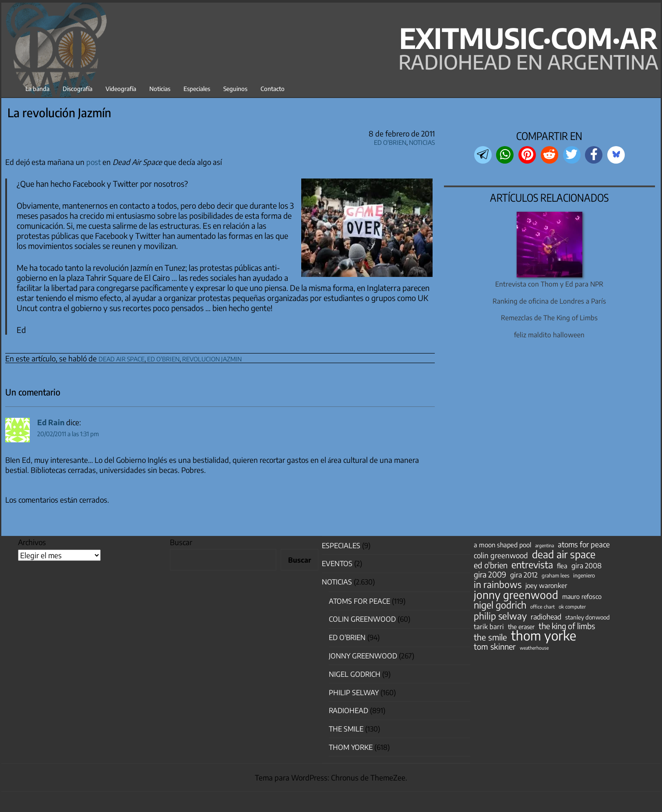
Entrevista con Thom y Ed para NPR (549, 284)
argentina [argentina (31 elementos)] (544, 545)
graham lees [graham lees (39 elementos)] (555, 576)
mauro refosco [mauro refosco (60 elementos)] (582, 596)
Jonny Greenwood (363, 656)
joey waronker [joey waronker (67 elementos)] (546, 585)
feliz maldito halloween (549, 334)
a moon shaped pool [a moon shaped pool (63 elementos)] (502, 545)
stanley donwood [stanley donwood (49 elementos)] (588, 617)
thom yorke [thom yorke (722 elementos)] (544, 635)
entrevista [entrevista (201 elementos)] (532, 565)
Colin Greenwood (362, 619)
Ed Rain (51, 422)
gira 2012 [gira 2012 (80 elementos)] (524, 575)
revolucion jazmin (212, 358)
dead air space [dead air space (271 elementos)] (564, 554)
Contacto (273, 89)
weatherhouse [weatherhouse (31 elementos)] (534, 648)
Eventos (337, 563)
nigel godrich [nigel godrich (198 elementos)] (500, 605)
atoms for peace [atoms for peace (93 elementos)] (584, 544)
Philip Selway (354, 693)
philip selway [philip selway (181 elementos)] (500, 616)
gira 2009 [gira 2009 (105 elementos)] (490, 574)
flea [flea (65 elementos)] (562, 566)
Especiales (197, 89)
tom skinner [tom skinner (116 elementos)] (495, 647)
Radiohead (349, 710)
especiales (341, 546)
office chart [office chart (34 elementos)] (542, 607)
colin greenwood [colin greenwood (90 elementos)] (501, 556)
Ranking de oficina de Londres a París (549, 301)
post (93, 162)
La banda (37, 89)
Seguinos (235, 89)
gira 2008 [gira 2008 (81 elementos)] (586, 566)
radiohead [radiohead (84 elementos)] (546, 617)
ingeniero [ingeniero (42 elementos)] (584, 575)
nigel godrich (355, 674)
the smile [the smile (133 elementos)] (490, 637)
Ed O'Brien (390, 141)
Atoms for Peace (359, 601)
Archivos (32, 542)
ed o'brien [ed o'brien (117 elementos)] (491, 565)
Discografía (77, 89)
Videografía (121, 89)
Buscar (181, 542)
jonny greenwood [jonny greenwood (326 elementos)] (516, 595)
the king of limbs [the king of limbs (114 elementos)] (567, 626)
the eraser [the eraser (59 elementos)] (521, 626)
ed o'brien (163, 358)
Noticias (160, 89)
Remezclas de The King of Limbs (549, 317)
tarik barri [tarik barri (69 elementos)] (489, 626)
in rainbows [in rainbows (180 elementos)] (498, 584)
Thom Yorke (351, 747)
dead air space (121, 358)
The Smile (346, 729)
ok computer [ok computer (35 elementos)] (572, 606)
